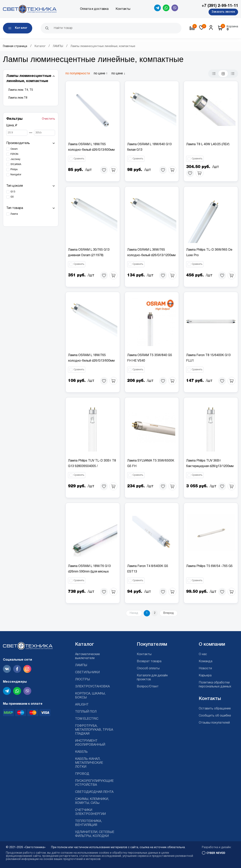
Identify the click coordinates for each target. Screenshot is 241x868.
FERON (14, 154)
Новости (205, 669)
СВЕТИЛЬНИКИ (87, 672)
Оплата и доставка (94, 9)
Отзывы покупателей (214, 723)
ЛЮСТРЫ (82, 680)
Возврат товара (149, 661)
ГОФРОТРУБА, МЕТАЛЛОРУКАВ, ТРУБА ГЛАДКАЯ (94, 730)
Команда (206, 661)
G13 (13, 192)
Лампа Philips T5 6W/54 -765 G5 (209, 566)
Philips (14, 169)
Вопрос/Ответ (148, 687)
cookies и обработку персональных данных (128, 853)
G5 (12, 197)
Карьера (205, 676)
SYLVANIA (16, 164)
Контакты (123, 9)
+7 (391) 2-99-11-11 (220, 6)
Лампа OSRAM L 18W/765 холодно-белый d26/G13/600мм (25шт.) (91, 150)
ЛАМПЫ (58, 46)
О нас (203, 654)
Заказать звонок (223, 12)
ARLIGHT (82, 705)
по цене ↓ (118, 74)
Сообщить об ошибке (215, 716)
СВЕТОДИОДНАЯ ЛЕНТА (94, 792)
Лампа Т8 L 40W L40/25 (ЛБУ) (208, 144)
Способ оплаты (148, 669)
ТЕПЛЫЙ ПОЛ (86, 712)
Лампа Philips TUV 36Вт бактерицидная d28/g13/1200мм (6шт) (210, 466)
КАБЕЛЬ (81, 752)
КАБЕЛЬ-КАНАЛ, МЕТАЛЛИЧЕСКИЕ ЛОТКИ (89, 763)
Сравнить (79, 159)
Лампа (14, 214)
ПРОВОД (82, 774)
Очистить (48, 119)
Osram (14, 149)
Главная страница (15, 46)
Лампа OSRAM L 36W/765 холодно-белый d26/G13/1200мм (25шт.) (151, 255)
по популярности (78, 74)
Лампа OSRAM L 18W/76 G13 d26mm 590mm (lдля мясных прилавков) (89, 572)
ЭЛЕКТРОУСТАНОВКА (92, 687)
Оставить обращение (215, 709)
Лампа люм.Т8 (18, 98)
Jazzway (15, 159)
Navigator (16, 175)
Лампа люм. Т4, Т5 (21, 90)
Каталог (40, 46)
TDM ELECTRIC (87, 719)
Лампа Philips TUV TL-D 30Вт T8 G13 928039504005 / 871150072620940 (92, 466)
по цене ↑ (101, 74)
